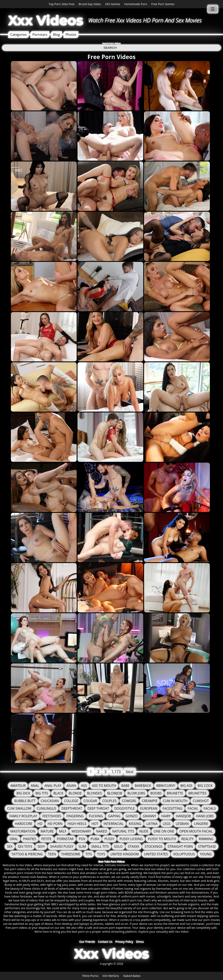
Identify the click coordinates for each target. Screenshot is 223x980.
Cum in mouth (175, 801)
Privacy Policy (124, 942)
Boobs (156, 793)
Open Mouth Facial (196, 831)
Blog (56, 35)
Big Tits (42, 793)
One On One (164, 831)
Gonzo (132, 816)
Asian (71, 786)
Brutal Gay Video (90, 4)
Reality (187, 839)
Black (58, 793)
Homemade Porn (136, 4)
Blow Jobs (136, 793)
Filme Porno (90, 976)
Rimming (206, 839)
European (149, 808)
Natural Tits (123, 831)
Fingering (75, 816)
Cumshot (201, 801)
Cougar (90, 801)
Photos (71, 35)
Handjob (183, 816)
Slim (82, 846)
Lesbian (182, 824)
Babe (125, 786)
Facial (193, 808)
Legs (167, 824)
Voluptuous (184, 854)
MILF (63, 831)
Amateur (18, 786)
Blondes (94, 793)
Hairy (166, 816)
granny (150, 816)
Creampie (150, 801)
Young (206, 854)
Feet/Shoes (52, 816)
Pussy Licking (131, 839)
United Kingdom (125, 854)
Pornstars (40, 35)
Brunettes (198, 793)
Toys (101, 854)
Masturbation (23, 831)
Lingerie (201, 824)
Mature (47, 831)
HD (40, 824)
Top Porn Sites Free (61, 4)
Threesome (71, 854)
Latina (152, 824)
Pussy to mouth (162, 839)
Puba (95, 839)
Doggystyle (125, 808)
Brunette (175, 793)
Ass (84, 786)
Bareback (143, 786)
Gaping (114, 816)
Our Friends (87, 942)
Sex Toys (25, 846)
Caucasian (50, 801)
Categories (18, 35)
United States (156, 854)
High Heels (77, 824)
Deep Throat (98, 808)
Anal (35, 786)
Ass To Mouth (104, 786)
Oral (14, 839)
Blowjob (115, 793)
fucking (96, 816)
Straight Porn (180, 846)
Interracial (114, 824)
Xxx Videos (46, 20)
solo (118, 846)
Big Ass (186, 786)
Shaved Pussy (62, 846)
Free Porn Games (163, 4)
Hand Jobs (205, 816)
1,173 (116, 772)
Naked (102, 831)
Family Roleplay (23, 816)
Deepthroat (72, 808)
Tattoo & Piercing (27, 854)
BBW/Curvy (166, 786)
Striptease (207, 846)
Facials (210, 808)
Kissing (135, 824)
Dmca (140, 942)
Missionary (81, 831)
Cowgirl (129, 801)
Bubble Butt (25, 801)
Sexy (41, 846)
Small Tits (100, 846)
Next (130, 772)
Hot (95, 824)
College (71, 801)
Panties (30, 839)
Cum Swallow (19, 808)
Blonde (75, 793)
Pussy (109, 839)
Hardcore (24, 824)
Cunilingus (46, 808)
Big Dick (23, 793)
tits (89, 854)
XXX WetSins (111, 976)
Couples (109, 801)
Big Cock (205, 786)
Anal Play (53, 786)
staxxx (133, 846)
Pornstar (65, 839)
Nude (144, 831)
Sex (10, 846)
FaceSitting (172, 808)
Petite (46, 839)
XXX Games (113, 4)
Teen (52, 854)
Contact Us (105, 942)
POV (82, 839)
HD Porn (55, 824)
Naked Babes (132, 976)
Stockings (153, 846)
